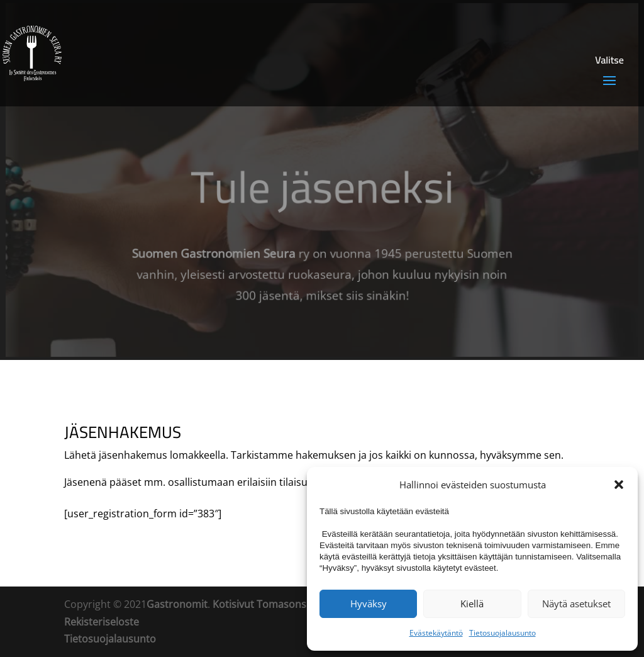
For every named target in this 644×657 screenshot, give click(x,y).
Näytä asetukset (576, 604)
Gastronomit (177, 604)
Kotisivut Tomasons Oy (267, 604)
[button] (619, 485)
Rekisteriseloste (102, 622)
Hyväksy (369, 604)
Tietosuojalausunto (502, 633)
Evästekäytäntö (436, 633)
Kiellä (472, 604)
